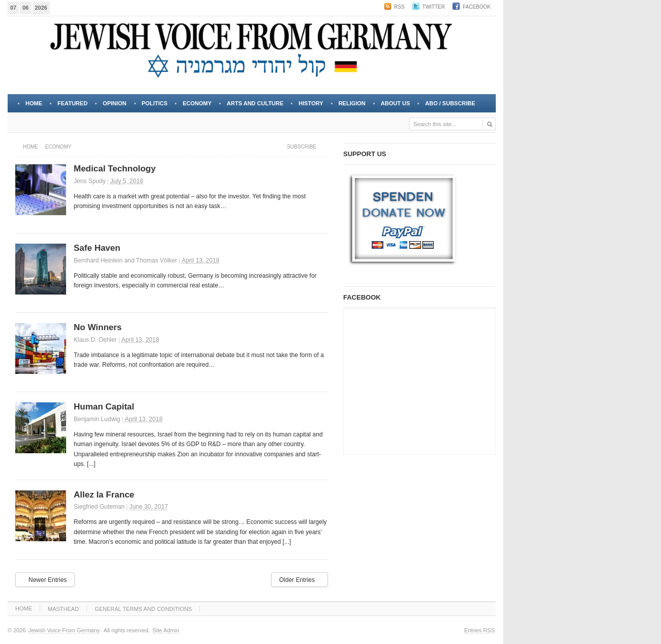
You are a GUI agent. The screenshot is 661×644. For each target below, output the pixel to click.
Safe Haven (97, 248)
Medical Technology (115, 169)
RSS (399, 7)
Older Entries (297, 580)
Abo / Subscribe (450, 103)
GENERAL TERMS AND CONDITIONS (143, 609)
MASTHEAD (63, 609)
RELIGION (352, 103)
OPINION (114, 103)
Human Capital (104, 407)
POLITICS (155, 103)
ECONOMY (197, 103)
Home (34, 103)
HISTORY (311, 103)
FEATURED (72, 103)
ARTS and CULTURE (255, 103)
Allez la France (104, 495)
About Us (394, 106)
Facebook (477, 7)
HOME (24, 608)
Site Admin (166, 630)
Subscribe (302, 147)
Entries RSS (479, 630)
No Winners (98, 327)
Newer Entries (48, 580)
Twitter (434, 7)
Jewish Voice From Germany (64, 630)
